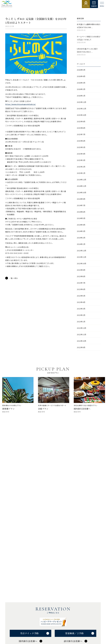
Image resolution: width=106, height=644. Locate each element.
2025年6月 (81, 141)
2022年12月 (82, 328)
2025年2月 (81, 167)
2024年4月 (81, 225)
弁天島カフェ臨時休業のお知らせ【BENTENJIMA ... (89, 27)
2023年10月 (82, 263)
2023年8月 (81, 276)
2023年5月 (81, 296)
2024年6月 (81, 212)
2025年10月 (82, 115)
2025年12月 (82, 102)
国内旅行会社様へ (28, 641)
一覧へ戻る (13, 278)
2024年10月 (82, 192)
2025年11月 (82, 109)
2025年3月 (81, 160)
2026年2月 (81, 89)
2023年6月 (81, 289)
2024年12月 (82, 180)
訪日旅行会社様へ (73, 641)
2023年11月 (82, 257)
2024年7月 (81, 205)
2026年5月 (81, 70)
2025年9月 (81, 121)
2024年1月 (81, 244)
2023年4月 (81, 302)
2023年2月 (81, 315)
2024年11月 (82, 186)
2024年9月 (81, 199)
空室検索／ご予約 (74, 633)
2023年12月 (82, 251)
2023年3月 (81, 309)
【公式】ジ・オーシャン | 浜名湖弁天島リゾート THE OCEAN (7, 4)
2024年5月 (81, 218)
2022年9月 (81, 347)
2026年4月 (81, 76)
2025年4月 (81, 154)
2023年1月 (81, 322)
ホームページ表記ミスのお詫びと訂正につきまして (89, 40)
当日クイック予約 (29, 633)
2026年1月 (81, 96)
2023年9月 (81, 270)
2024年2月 (81, 238)
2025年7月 (81, 134)
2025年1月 (81, 173)
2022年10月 (82, 341)
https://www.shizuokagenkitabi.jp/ (20, 104)
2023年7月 (81, 283)
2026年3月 (81, 83)
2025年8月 (81, 128)
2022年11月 (82, 334)
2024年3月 (81, 231)
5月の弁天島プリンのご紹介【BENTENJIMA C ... (89, 52)
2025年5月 (81, 147)
